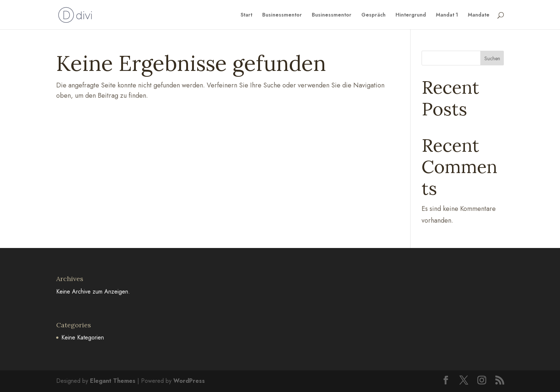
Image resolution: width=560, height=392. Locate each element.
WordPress (189, 381)
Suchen (492, 58)
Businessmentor (282, 15)
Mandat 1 (447, 15)
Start (246, 15)
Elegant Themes (113, 381)
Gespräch (373, 15)
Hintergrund (411, 15)
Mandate (479, 15)
